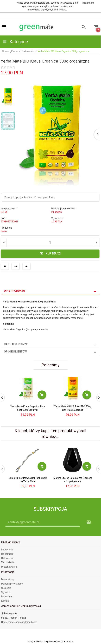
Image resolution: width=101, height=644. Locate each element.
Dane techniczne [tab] (16, 344)
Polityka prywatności (12, 584)
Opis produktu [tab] (14, 291)
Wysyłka (6, 592)
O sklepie (6, 588)
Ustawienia (7, 558)
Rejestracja (7, 554)
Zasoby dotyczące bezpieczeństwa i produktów (29, 197)
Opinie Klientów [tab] (15, 352)
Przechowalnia (9, 567)
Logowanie (7, 550)
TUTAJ (62, 10)
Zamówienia (8, 562)
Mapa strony (8, 579)
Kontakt (5, 601)
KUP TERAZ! (50, 254)
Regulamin (7, 597)
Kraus (4, 231)
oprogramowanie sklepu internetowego (46, 642)
